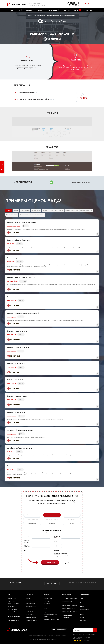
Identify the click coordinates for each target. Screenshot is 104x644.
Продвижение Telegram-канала (51, 616)
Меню (2, 168)
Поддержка (29, 595)
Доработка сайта (31, 604)
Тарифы (28, 598)
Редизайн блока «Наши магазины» (20, 297)
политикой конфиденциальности (52, 569)
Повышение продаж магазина (68, 602)
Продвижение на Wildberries (70, 606)
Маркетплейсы (66, 595)
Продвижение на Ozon (68, 608)
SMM (45, 608)
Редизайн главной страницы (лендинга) (22, 222)
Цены (82, 599)
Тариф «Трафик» (13, 601)
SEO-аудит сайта (13, 609)
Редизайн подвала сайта (16, 363)
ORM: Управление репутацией (67, 617)
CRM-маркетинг (85, 595)
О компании (84, 603)
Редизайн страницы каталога (18, 331)
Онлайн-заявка (90, 4)
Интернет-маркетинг (14, 617)
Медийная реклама (14, 621)
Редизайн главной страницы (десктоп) (21, 277)
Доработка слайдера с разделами (20, 448)
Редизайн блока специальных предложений (23, 313)
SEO (9, 595)
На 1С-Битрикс (30, 601)
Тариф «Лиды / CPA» (14, 604)
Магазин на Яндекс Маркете (70, 611)
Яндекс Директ (48, 601)
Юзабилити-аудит (31, 606)
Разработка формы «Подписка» (19, 240)
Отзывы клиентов (85, 609)
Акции (82, 617)
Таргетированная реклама (51, 612)
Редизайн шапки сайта (15, 380)
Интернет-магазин (31, 617)
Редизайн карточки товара (17, 258)
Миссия (82, 615)
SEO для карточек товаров (70, 598)
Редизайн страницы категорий (18, 347)
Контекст (47, 595)
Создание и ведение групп (51, 619)
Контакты (83, 620)
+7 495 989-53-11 (73, 3)
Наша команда (84, 612)
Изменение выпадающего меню (19, 466)
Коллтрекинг (48, 604)
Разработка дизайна (32, 620)
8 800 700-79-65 (73, 5)
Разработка (29, 611)
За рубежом (11, 606)
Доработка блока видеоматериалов (20, 430)
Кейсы (82, 606)
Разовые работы (13, 612)
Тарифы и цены (12, 598)
